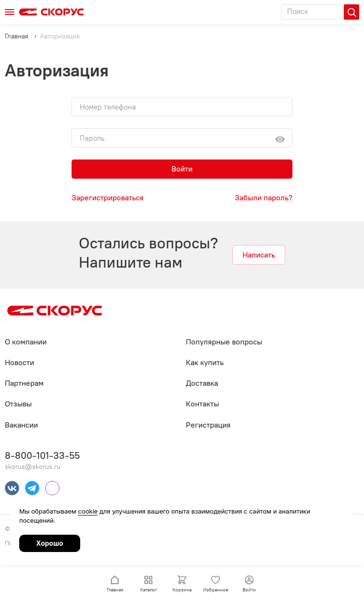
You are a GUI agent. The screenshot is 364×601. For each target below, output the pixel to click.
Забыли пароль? (264, 198)
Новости (19, 362)
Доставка (202, 383)
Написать (259, 255)
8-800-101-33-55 (42, 455)
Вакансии (21, 425)
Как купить (205, 362)
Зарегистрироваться (108, 198)
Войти (182, 169)
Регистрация (208, 425)
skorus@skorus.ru (33, 467)
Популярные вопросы (224, 342)
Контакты (202, 404)
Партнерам (24, 383)
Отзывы (18, 404)
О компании (26, 342)
